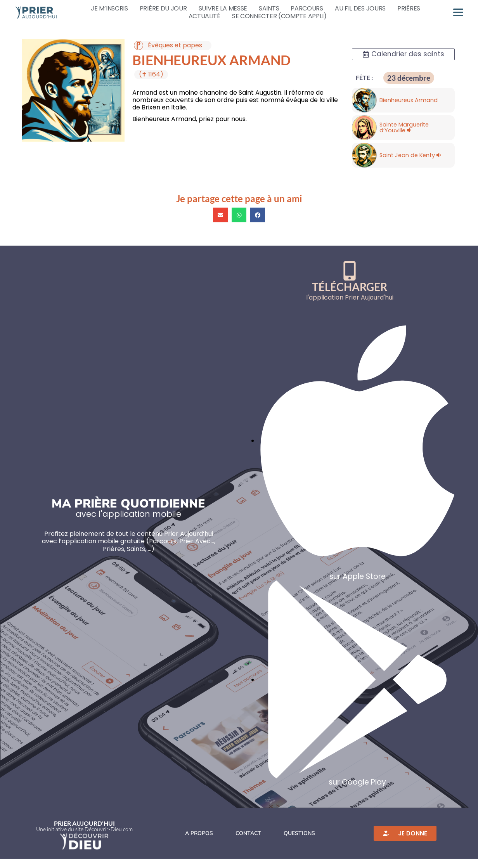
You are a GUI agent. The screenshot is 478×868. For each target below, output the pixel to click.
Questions (299, 843)
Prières (409, 9)
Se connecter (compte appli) (279, 16)
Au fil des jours (360, 9)
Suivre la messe (223, 9)
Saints (269, 9)
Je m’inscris (109, 9)
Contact (248, 843)
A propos (199, 843)
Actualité (204, 16)
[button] (220, 224)
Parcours (307, 9)
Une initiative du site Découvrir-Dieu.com (84, 838)
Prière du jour (163, 9)
